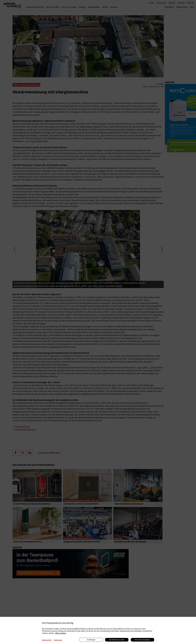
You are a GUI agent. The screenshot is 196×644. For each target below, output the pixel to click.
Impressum (58, 640)
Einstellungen (91, 640)
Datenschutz (47, 640)
